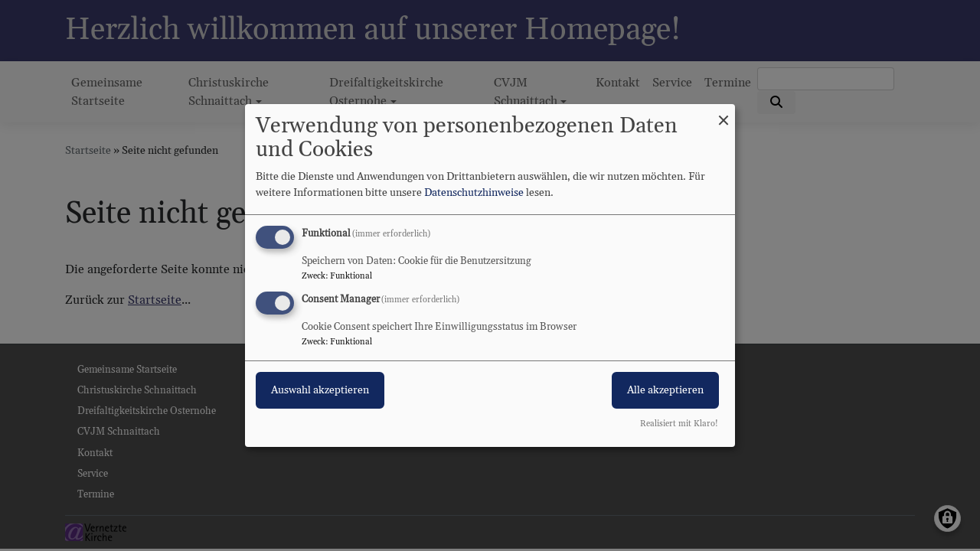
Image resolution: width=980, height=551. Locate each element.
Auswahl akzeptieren (320, 390)
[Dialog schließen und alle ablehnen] (724, 114)
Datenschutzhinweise (474, 193)
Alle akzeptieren (665, 390)
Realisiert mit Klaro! (679, 424)
